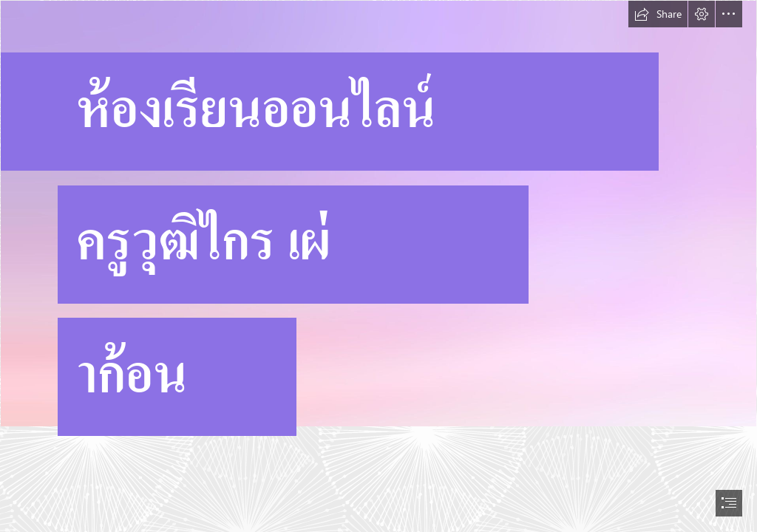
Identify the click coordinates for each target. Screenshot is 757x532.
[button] (658, 14)
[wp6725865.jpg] (378, 229)
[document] (378, 266)
